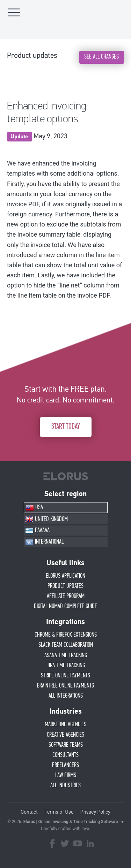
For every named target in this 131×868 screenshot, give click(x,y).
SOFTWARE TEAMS (66, 745)
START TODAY (66, 427)
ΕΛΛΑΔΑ (37, 531)
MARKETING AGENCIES (65, 724)
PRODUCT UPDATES (65, 586)
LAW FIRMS (66, 775)
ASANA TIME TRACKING (66, 655)
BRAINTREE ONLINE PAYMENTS (65, 686)
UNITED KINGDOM (46, 519)
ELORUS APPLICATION (65, 576)
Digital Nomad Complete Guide (65, 606)
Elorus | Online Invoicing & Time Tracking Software (71, 822)
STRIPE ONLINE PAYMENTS (65, 676)
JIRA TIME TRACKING (66, 666)
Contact (29, 812)
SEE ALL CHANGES (101, 57)
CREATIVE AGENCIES (65, 735)
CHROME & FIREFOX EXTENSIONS (66, 635)
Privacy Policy (95, 812)
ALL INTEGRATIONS (66, 696)
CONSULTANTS (65, 755)
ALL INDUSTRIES (65, 785)
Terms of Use (59, 812)
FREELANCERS (65, 765)
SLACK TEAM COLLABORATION (66, 645)
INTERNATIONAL (44, 542)
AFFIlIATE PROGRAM (66, 596)
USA (34, 508)
